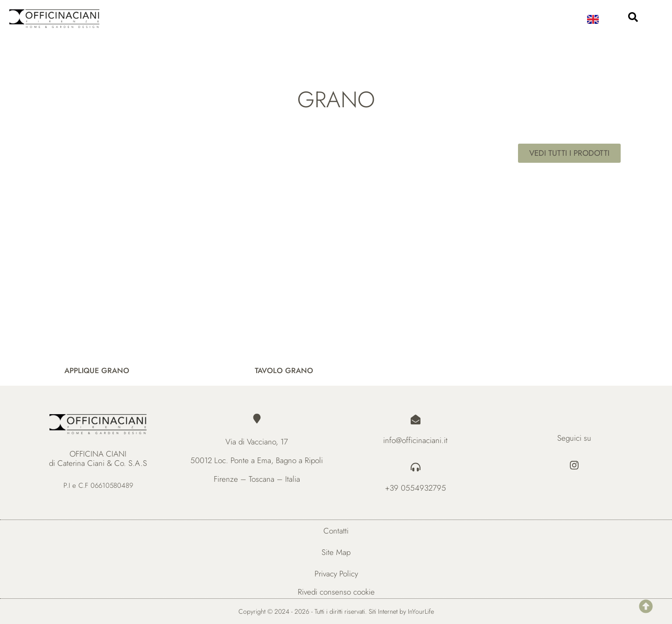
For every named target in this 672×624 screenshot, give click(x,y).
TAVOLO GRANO (284, 371)
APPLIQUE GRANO (97, 371)
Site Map (336, 552)
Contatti (336, 531)
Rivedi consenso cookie (336, 592)
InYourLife (421, 611)
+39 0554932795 (416, 488)
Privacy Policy (336, 574)
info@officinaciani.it (415, 440)
